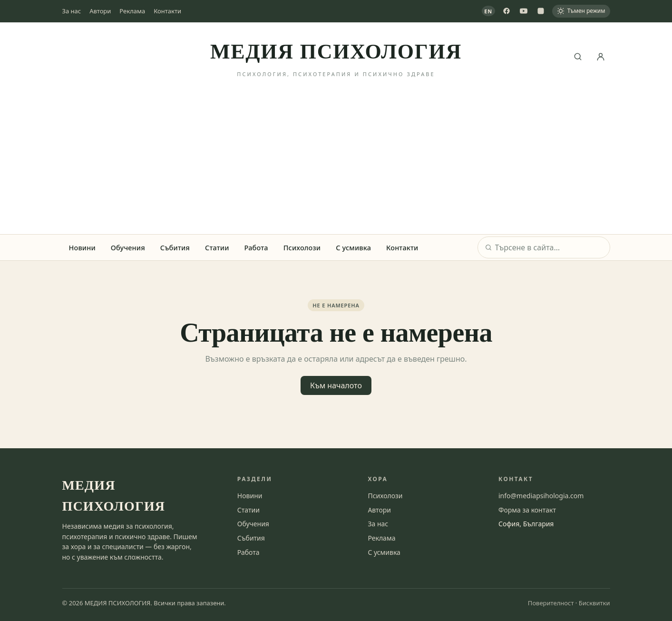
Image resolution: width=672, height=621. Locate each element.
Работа (256, 247)
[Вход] (601, 57)
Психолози (302, 247)
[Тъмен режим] (581, 11)
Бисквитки (594, 603)
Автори (100, 11)
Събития (175, 247)
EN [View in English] (488, 11)
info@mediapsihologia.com (541, 496)
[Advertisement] (336, 163)
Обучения (128, 247)
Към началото (336, 385)
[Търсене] (578, 57)
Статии (217, 247)
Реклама (132, 11)
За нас (72, 11)
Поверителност (551, 603)
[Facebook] (506, 11)
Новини (82, 247)
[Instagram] (541, 11)
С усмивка (353, 247)
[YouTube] (524, 11)
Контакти (167, 11)
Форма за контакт (527, 510)
